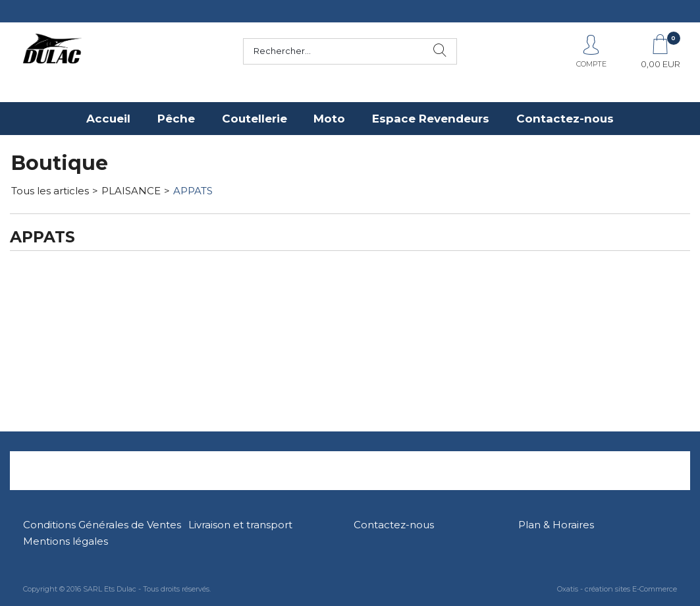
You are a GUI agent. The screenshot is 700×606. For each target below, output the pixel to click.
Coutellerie (255, 119)
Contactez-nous (565, 119)
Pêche (176, 119)
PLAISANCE (131, 191)
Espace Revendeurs (431, 119)
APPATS (193, 191)
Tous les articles (50, 191)
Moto (329, 119)
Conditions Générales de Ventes (102, 525)
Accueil (108, 119)
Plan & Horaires (556, 525)
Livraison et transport (240, 525)
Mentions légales (66, 541)
